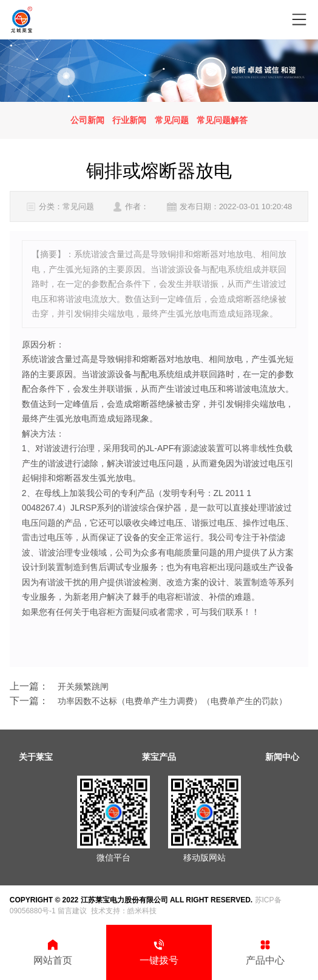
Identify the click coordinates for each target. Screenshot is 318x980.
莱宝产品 (159, 757)
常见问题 (172, 120)
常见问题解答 (222, 120)
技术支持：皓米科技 (124, 911)
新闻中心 (282, 757)
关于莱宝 (36, 757)
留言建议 (72, 911)
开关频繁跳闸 (83, 686)
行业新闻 (129, 120)
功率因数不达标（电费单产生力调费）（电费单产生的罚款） (172, 701)
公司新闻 (87, 120)
